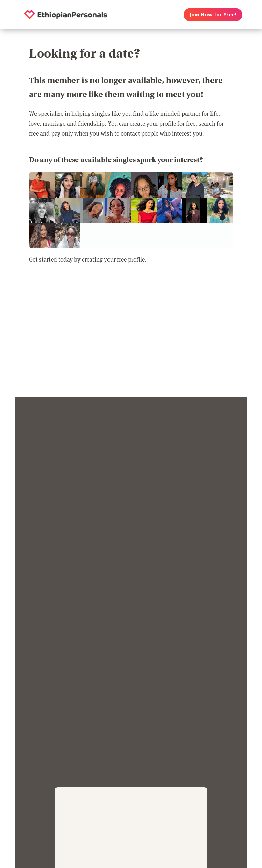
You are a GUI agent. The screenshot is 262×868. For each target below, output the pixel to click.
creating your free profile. (114, 259)
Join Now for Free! (213, 14)
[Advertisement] (131, 335)
